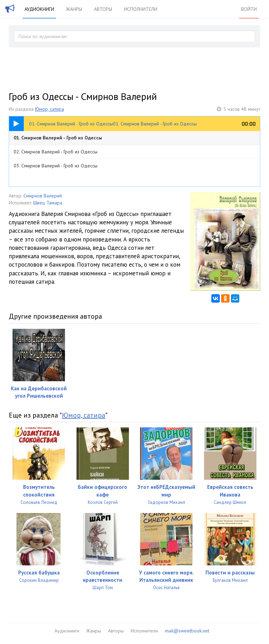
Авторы (103, 9)
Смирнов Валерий (43, 196)
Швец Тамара (48, 203)
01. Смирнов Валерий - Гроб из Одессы (58, 138)
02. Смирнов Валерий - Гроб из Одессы (56, 152)
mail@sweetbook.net (187, 631)
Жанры (74, 9)
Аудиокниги (39, 9)
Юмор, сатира (49, 109)
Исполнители (141, 9)
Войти (249, 9)
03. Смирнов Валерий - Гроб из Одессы (56, 166)
